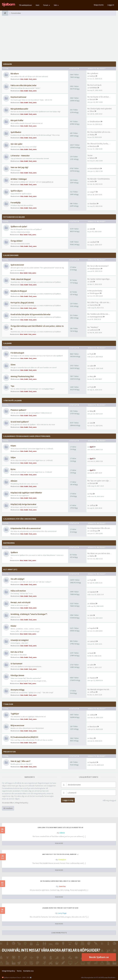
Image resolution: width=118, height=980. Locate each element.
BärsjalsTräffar (17, 120)
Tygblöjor (15, 714)
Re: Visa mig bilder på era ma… (100, 132)
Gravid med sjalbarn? (20, 422)
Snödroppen (95, 293)
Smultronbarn (95, 122)
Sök (56, 5)
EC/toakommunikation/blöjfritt (24, 737)
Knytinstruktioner (19, 97)
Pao (91, 494)
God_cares (33, 79)
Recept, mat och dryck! (21, 602)
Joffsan (93, 505)
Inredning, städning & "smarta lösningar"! (29, 614)
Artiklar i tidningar (19, 179)
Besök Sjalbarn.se (99, 957)
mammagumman (96, 317)
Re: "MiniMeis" (93, 327)
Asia (22, 79)
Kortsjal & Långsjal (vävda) (22, 303)
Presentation (9, 752)
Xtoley (92, 135)
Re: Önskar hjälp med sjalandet (100, 109)
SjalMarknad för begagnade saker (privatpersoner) (27, 436)
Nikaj (92, 411)
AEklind (93, 603)
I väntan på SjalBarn (12, 400)
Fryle (92, 354)
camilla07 (93, 242)
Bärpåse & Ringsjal (19, 291)
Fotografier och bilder (14, 217)
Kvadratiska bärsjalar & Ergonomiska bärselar (31, 314)
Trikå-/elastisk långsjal (21, 279)
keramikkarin (95, 168)
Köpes (13, 446)
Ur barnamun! (16, 664)
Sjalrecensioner (11, 255)
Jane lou (62, 886)
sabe (92, 366)
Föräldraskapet (17, 353)
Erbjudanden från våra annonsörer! (26, 528)
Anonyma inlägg (17, 690)
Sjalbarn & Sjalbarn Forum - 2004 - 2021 (17, 977)
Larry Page (62, 913)
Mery (92, 376)
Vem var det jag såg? (20, 167)
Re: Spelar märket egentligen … (100, 279)
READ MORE (59, 843)
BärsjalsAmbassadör (19, 109)
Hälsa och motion (18, 591)
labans (92, 158)
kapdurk (93, 592)
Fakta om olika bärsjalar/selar (24, 85)
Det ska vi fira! (17, 652)
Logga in (111, 5)
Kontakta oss (28, 971)
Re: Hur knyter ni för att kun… (99, 97)
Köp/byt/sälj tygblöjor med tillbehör (26, 493)
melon (92, 181)
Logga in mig (68, 800)
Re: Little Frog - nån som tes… (99, 302)
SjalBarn (7, 343)
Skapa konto (99, 5)
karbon (92, 76)
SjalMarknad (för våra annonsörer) (20, 519)
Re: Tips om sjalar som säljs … (99, 481)
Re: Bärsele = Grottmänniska (99, 179)
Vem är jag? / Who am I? (21, 761)
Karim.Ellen (94, 305)
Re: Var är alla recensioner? (98, 266)
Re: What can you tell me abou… (100, 553)
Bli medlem (8, 808)
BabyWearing (9, 543)
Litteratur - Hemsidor (20, 156)
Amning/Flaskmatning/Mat (22, 376)
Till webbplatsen (25, 5)
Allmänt (14, 481)
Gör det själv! (16, 144)
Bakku (92, 556)
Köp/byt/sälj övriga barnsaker (24, 504)
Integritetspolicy (22, 803)
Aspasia (93, 678)
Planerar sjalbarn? (18, 410)
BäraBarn (8, 64)
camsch (93, 641)
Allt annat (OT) (10, 569)
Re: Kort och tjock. (95, 85)
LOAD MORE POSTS (59, 933)
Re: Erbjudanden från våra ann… (100, 528)
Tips (12, 386)
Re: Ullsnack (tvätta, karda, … (99, 144)
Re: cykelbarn (93, 73)
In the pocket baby (95, 291)
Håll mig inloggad (108, 801)
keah (92, 653)
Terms (19, 971)
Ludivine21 (94, 330)
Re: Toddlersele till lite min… (99, 314)
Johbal (92, 715)
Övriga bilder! (17, 241)
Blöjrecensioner (17, 725)
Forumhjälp (16, 203)
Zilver (92, 111)
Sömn (13, 365)
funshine (93, 204)
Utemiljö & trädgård (20, 640)
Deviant (93, 99)
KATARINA (93, 88)
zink (91, 229)
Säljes (13, 457)
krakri (26, 79)
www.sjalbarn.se (48, 182)
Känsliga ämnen (17, 675)
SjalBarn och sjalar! (19, 226)
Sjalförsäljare (17, 191)
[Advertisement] (59, 39)
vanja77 (93, 192)
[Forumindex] (5, 13)
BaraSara (93, 146)
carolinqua (94, 531)
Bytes (13, 469)
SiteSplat (62, 860)
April (92, 447)
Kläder (13, 626)
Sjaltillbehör (16, 132)
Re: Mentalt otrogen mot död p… (100, 689)
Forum (47, 5)
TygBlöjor (8, 704)
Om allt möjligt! (17, 579)
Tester (90, 155)
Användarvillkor (8, 803)
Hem (38, 5)
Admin (62, 833)
